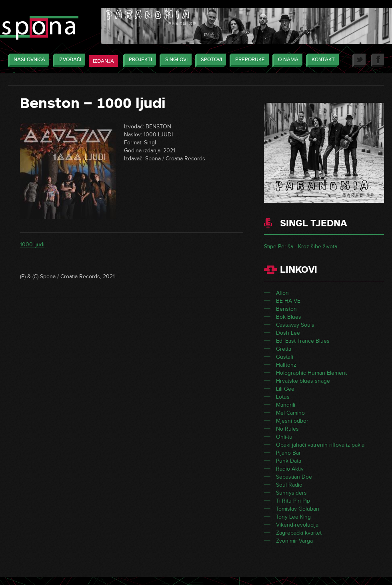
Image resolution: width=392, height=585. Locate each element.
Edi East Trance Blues (303, 341)
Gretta (284, 349)
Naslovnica (27, 60)
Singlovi (174, 60)
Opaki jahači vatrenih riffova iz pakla (320, 445)
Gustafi (285, 357)
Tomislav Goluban (298, 509)
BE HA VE (288, 301)
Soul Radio (289, 485)
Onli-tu (284, 437)
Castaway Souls (295, 325)
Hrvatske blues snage (303, 381)
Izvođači (68, 60)
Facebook (377, 60)
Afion (282, 293)
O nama (286, 60)
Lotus (283, 397)
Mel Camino (290, 413)
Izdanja (103, 61)
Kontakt (321, 60)
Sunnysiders (291, 493)
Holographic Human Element (311, 373)
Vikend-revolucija (297, 525)
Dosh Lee (288, 333)
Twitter (359, 60)
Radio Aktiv (290, 469)
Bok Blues (289, 317)
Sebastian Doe (294, 477)
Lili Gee (285, 389)
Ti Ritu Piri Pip (293, 501)
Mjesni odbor (292, 421)
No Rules (287, 429)
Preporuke (248, 60)
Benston (286, 309)
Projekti (138, 60)
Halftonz (286, 365)
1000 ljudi (32, 245)
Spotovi (209, 60)
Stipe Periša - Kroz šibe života (301, 247)
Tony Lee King (293, 517)
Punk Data (289, 461)
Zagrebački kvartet (299, 533)
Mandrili (286, 405)
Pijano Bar (288, 453)
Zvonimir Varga (294, 541)
